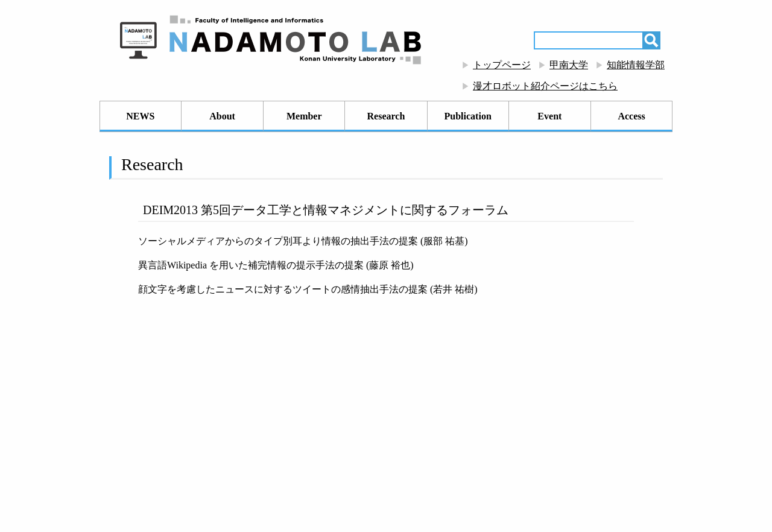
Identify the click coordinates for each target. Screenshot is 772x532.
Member (304, 116)
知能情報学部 (636, 65)
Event (549, 116)
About (222, 116)
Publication (468, 116)
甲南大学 (569, 65)
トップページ (502, 65)
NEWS (140, 116)
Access (631, 116)
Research (386, 116)
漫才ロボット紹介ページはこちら (545, 86)
